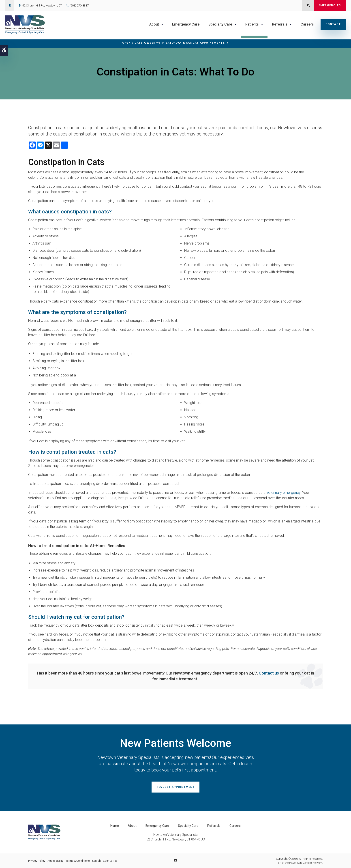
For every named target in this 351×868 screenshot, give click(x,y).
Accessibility (55, 861)
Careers (307, 24)
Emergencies (330, 5)
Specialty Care (188, 825)
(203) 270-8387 (79, 5)
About (132, 825)
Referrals (214, 825)
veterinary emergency (283, 493)
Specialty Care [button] (220, 24)
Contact (333, 24)
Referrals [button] (280, 24)
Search (96, 861)
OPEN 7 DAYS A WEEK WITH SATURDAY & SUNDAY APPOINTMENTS (173, 43)
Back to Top (110, 861)
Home (115, 825)
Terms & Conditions (78, 861)
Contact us (269, 673)
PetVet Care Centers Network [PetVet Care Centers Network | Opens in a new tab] (306, 863)
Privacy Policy (37, 861)
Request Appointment (176, 787)
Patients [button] (252, 24)
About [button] (154, 24)
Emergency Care (186, 24)
